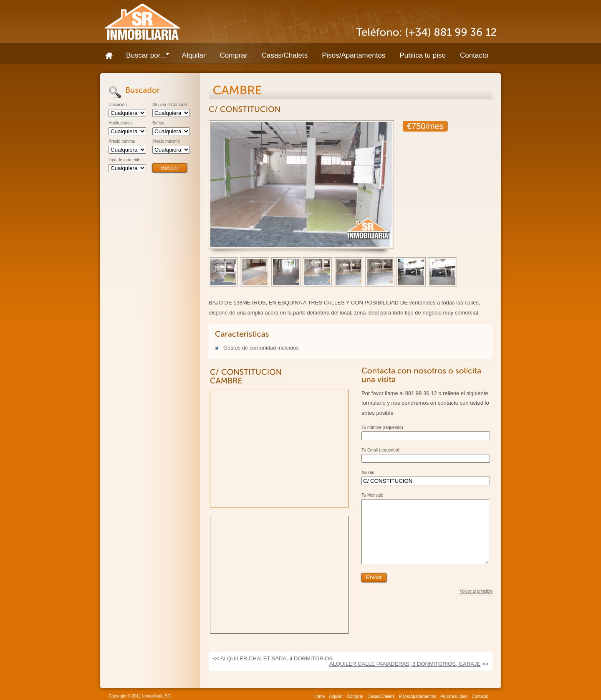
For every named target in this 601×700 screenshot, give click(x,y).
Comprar (234, 55)
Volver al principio (476, 604)
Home (112, 56)
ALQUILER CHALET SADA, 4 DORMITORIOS (277, 658)
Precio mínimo (122, 142)
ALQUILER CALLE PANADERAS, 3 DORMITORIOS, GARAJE (405, 664)
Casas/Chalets (285, 55)
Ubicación (118, 105)
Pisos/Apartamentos (354, 55)
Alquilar (194, 55)
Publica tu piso (423, 55)
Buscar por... (144, 57)
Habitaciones (121, 123)
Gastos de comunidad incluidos (261, 348)
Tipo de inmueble (124, 160)
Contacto (474, 55)
